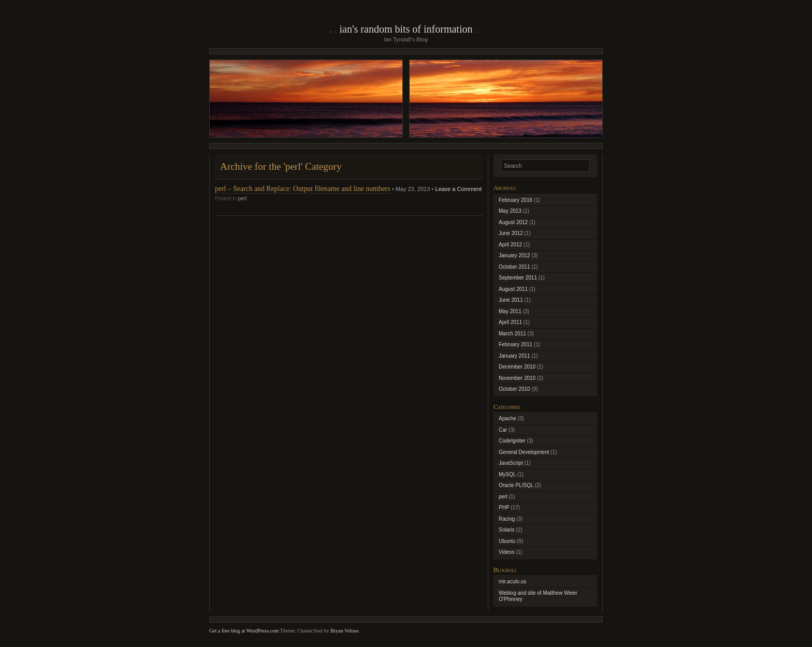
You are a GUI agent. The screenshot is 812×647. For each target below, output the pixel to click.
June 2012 (511, 233)
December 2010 (517, 367)
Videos (506, 552)
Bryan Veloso (344, 631)
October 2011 (514, 267)
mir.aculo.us (512, 582)
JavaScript (511, 463)
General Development (524, 452)
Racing (507, 519)
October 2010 (514, 389)
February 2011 (516, 344)
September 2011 (518, 278)
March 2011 (512, 334)
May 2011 (510, 311)
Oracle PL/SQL (516, 485)
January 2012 (514, 255)
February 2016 (516, 200)
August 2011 (513, 289)
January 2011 (514, 356)
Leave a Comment (458, 189)
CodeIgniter (512, 441)
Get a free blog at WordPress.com (244, 631)
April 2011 (510, 322)
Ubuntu (507, 541)
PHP (504, 508)
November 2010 (517, 378)
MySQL (507, 474)
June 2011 (511, 300)
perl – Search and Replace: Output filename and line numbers (303, 189)
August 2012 (513, 222)
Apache (508, 418)
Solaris (507, 530)
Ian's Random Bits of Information (406, 29)
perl (242, 198)
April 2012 (510, 245)
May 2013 (510, 211)
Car (503, 430)
